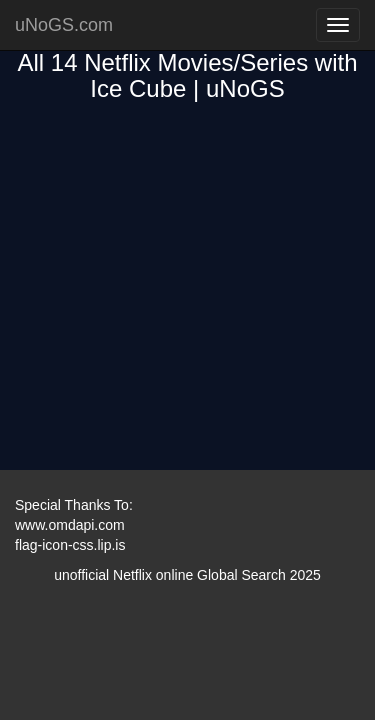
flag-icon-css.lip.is (70, 545)
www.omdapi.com (70, 525)
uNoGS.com (64, 25)
